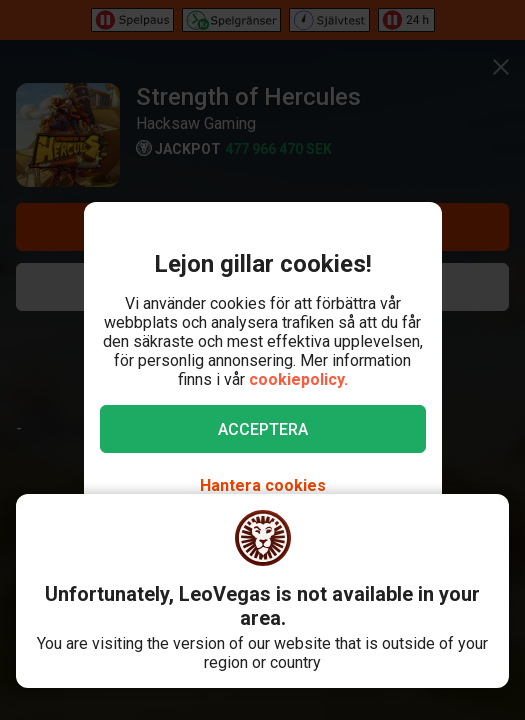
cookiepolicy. (298, 379)
